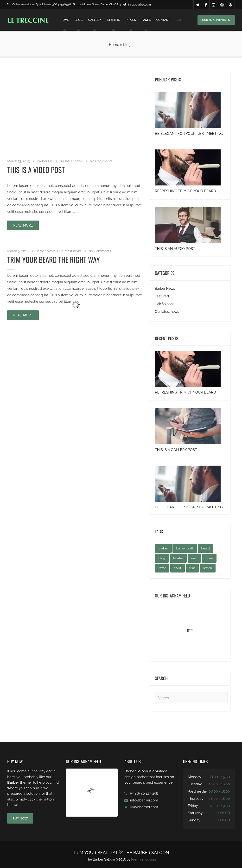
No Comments (101, 161)
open (209, 558)
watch (208, 568)
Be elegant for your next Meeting (189, 134)
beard (206, 548)
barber (163, 548)
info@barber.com (139, 4)
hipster (178, 558)
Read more (23, 225)
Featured (162, 296)
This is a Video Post (36, 170)
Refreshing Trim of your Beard (185, 191)
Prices (131, 20)
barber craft (185, 548)
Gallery (95, 20)
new (194, 558)
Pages (146, 20)
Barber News (47, 161)
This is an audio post (175, 249)
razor (162, 568)
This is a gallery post (176, 450)
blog (162, 558)
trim (192, 568)
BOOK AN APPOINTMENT (216, 20)
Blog (79, 20)
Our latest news (71, 161)
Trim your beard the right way (54, 260)
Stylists (113, 20)
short (178, 568)
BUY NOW (20, 818)
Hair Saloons (165, 304)
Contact (163, 20)
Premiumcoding (143, 859)
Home (65, 20)
